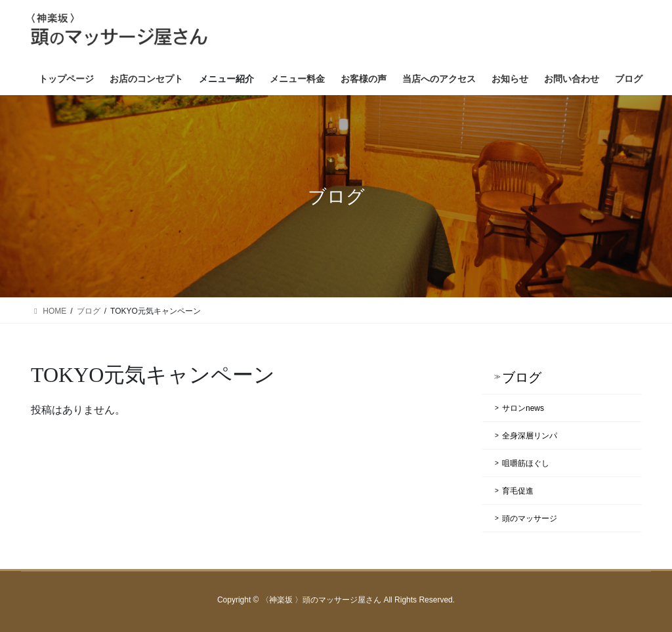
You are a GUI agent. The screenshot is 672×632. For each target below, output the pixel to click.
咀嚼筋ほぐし (526, 463)
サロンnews (523, 408)
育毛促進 (518, 491)
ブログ (522, 377)
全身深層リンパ (530, 436)
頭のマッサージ (530, 518)
